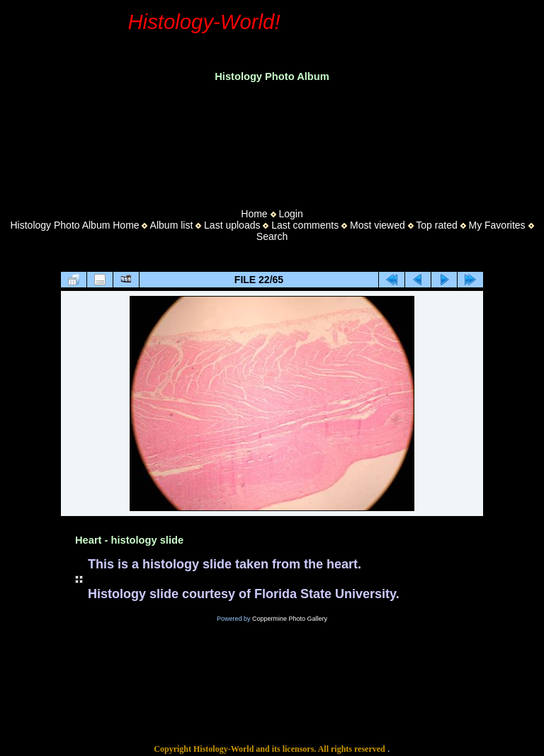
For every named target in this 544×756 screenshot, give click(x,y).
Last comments (305, 225)
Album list (172, 225)
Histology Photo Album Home (75, 225)
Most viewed (378, 225)
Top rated (436, 225)
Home (254, 214)
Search (272, 236)
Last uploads (232, 225)
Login (290, 214)
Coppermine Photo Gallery (290, 619)
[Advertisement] (272, 141)
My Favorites (497, 225)
